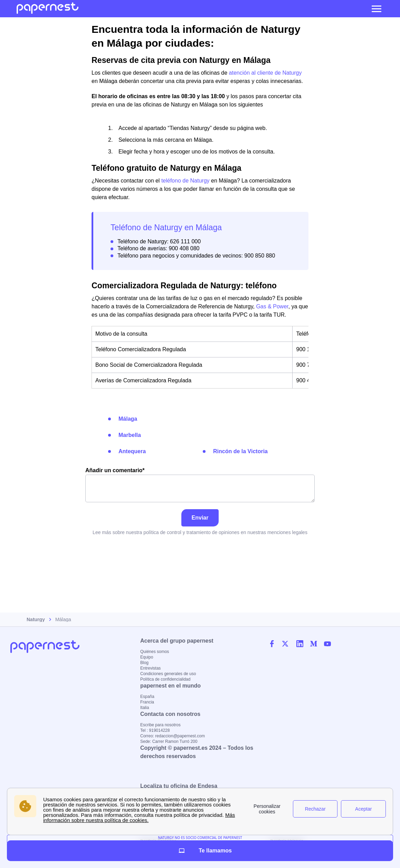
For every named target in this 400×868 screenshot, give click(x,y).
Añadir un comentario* (200, 485)
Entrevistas (150, 668)
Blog (144, 663)
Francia (147, 702)
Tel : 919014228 (155, 730)
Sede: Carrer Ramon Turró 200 (169, 741)
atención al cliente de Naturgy (265, 73)
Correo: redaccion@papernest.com (173, 736)
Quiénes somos (155, 652)
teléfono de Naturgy (185, 181)
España (147, 697)
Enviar (200, 518)
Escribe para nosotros (160, 725)
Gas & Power (272, 306)
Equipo (147, 657)
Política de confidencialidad (165, 679)
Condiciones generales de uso (168, 674)
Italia (145, 708)
